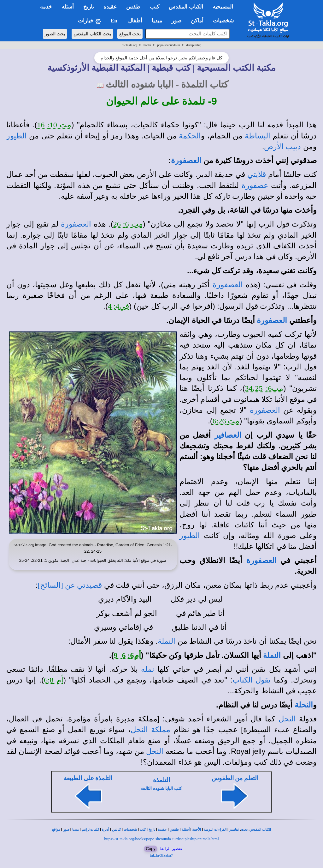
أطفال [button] (135, 21)
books (147, 45)
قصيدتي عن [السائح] (70, 585)
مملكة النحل (150, 730)
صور (66, 830)
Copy (150, 849)
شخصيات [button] (225, 21)
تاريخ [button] (89, 7)
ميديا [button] (157, 21)
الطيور (17, 136)
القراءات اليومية (215, 830)
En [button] (115, 21)
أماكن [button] (197, 21)
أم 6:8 (54, 680)
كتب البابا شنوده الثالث (161, 789)
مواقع (56, 830)
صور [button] (176, 21)
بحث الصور (55, 34)
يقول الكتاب (252, 680)
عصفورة (255, 185)
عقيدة (162, 830)
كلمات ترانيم (91, 830)
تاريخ (152, 830)
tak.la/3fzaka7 (161, 855)
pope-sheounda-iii (169, 45)
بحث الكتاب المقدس (92, 34)
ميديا (76, 830)
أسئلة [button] (68, 7)
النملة (167, 641)
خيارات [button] (90, 21)
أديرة (106, 830)
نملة (148, 669)
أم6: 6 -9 (127, 655)
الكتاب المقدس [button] (186, 7)
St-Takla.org (129, 45)
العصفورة (186, 161)
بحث (244, 830)
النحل (287, 719)
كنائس (116, 830)
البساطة (258, 136)
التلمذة (161, 780)
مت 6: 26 (128, 224)
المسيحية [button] (223, 7)
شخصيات (130, 830)
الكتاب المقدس (260, 830)
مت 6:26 (226, 421)
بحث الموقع (130, 34)
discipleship (194, 45)
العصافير (228, 435)
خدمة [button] (46, 7)
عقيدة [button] (110, 7)
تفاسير (234, 830)
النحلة (304, 705)
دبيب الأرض (282, 147)
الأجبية (197, 830)
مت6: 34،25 (264, 388)
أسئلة (186, 830)
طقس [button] (133, 7)
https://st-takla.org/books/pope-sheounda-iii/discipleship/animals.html (161, 839)
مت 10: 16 (54, 125)
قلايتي (257, 174)
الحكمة (190, 136)
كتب (143, 830)
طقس (174, 830)
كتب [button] (155, 7)
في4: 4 (119, 306)
